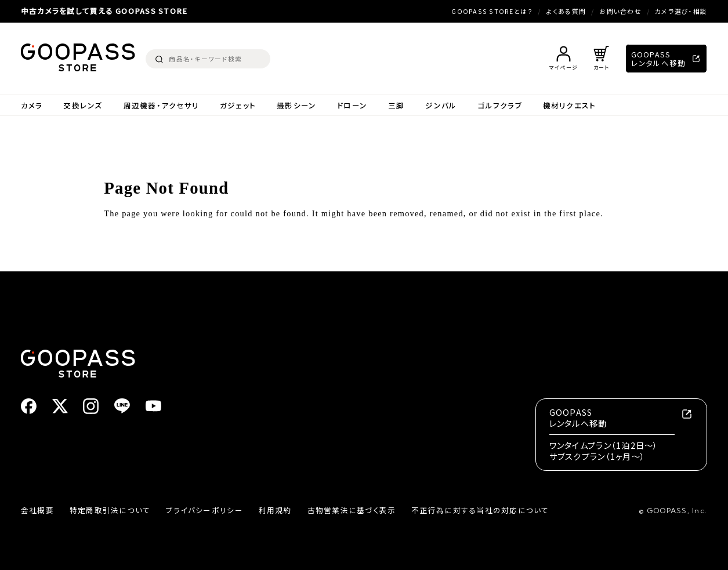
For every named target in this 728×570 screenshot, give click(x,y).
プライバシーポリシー (204, 510)
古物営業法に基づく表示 (352, 510)
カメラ (32, 105)
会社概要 (37, 510)
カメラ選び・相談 (681, 11)
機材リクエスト (570, 105)
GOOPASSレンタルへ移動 (659, 59)
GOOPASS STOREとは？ (492, 11)
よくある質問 (566, 11)
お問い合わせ (620, 11)
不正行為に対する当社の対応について (480, 510)
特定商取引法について (110, 510)
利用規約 (275, 510)
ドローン (352, 105)
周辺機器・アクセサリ (162, 105)
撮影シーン (296, 105)
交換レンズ (83, 105)
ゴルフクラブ (500, 105)
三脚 (396, 105)
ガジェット (238, 105)
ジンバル (441, 105)
